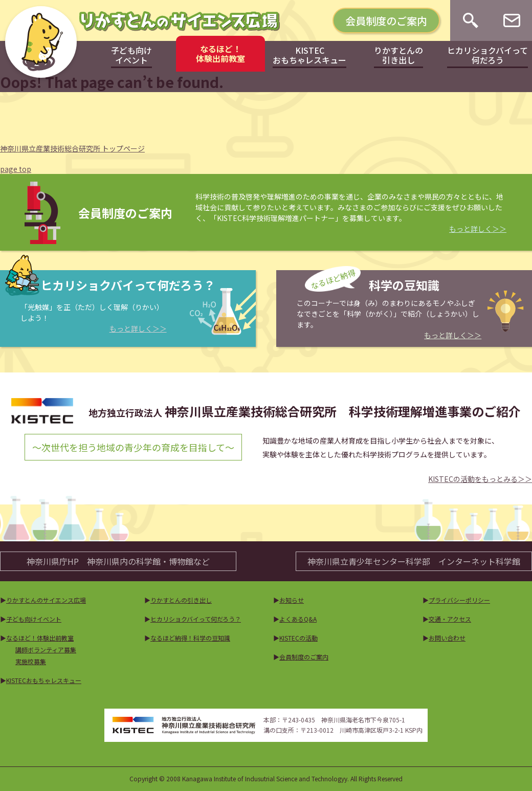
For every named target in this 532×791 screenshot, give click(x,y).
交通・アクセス (450, 619)
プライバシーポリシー (459, 600)
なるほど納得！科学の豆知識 (190, 638)
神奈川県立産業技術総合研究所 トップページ (72, 148)
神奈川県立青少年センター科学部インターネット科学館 (414, 561)
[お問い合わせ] (512, 20)
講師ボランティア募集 (46, 650)
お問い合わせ (447, 638)
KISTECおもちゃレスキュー (44, 680)
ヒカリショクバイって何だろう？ (196, 619)
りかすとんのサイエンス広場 (46, 600)
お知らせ (292, 600)
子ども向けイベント (34, 619)
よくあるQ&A (298, 619)
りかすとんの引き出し (181, 600)
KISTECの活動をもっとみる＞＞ (480, 479)
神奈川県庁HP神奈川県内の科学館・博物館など (118, 561)
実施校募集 (31, 661)
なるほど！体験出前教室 (40, 638)
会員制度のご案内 (386, 21)
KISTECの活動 (298, 638)
